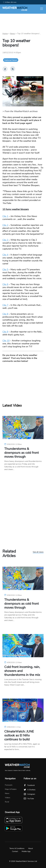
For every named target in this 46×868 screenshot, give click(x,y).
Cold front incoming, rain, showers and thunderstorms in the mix (22, 671)
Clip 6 (5, 284)
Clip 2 (5, 225)
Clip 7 (5, 305)
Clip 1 (5, 216)
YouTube (29, 799)
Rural (7, 802)
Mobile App (26, 851)
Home (5, 34)
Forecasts (9, 785)
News (12, 34)
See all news (38, 552)
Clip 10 (6, 341)
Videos (8, 798)
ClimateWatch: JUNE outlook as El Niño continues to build (19, 735)
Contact (15, 851)
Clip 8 (5, 314)
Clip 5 (5, 270)
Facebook (29, 785)
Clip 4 (5, 255)
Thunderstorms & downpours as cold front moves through (22, 453)
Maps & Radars (11, 789)
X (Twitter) (30, 790)
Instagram (29, 794)
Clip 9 (5, 332)
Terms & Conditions (17, 848)
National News (11, 60)
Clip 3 (5, 240)
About (30, 848)
